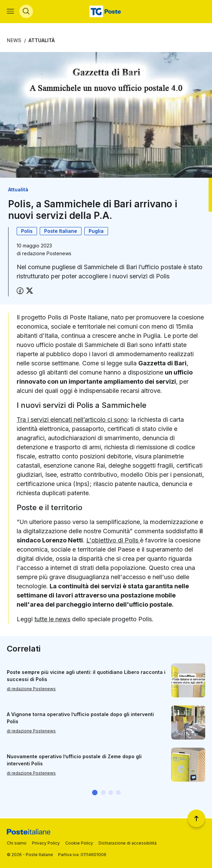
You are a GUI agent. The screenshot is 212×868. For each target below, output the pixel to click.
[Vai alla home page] (106, 12)
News (14, 42)
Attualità (42, 42)
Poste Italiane (61, 232)
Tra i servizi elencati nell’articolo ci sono (72, 421)
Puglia (96, 232)
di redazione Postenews (31, 690)
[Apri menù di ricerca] (26, 12)
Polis (27, 232)
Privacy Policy (46, 843)
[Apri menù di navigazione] (10, 12)
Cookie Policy (79, 843)
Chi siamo (17, 843)
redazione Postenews (47, 255)
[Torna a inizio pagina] (196, 818)
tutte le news (52, 620)
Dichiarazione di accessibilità (128, 843)
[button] (95, 794)
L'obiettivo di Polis (113, 542)
